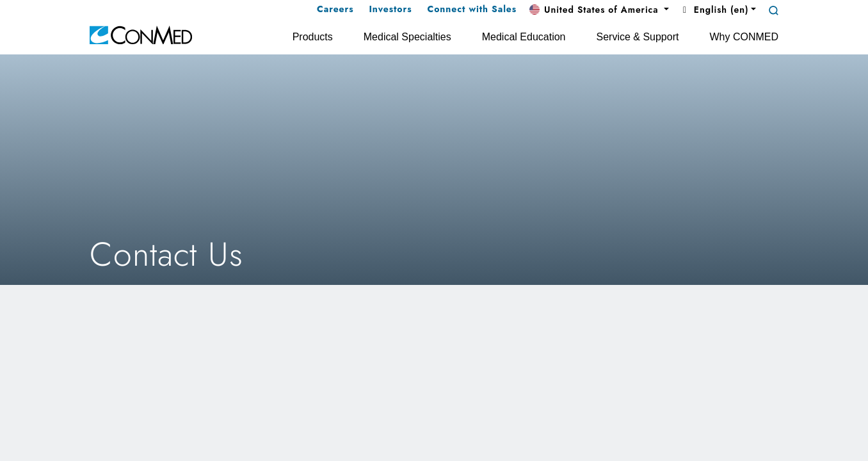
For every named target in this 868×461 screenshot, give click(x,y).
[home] (141, 34)
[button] (599, 10)
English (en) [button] (714, 10)
